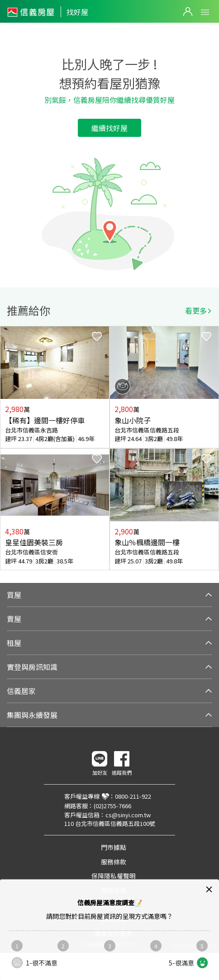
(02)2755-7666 (112, 806)
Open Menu (205, 12)
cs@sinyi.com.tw (128, 815)
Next (212, 448)
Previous (7, 448)
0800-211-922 (133, 796)
